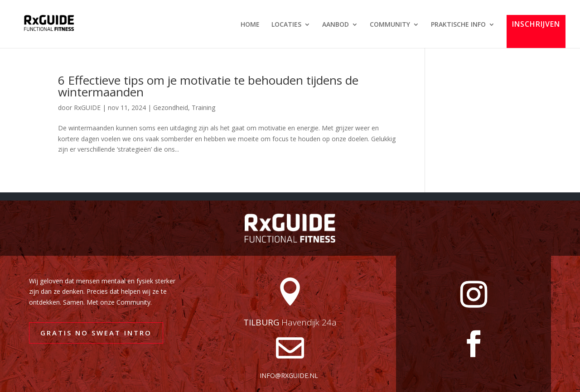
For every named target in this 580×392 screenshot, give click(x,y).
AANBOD (336, 25)
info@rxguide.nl (289, 375)
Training (203, 108)
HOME (250, 25)
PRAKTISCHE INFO (458, 25)
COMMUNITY (390, 25)
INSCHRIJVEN (536, 25)
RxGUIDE (87, 108)
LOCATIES (286, 25)
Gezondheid (171, 108)
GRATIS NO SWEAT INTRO (96, 333)
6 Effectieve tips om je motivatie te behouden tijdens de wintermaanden (208, 86)
